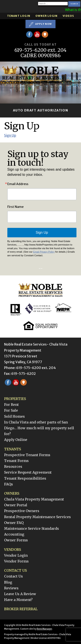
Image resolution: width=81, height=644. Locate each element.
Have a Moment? (18, 600)
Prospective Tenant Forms (27, 455)
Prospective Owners (22, 511)
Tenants (13, 449)
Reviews (11, 588)
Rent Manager (44, 629)
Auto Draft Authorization (41, 110)
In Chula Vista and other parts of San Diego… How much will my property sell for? (39, 428)
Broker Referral (21, 609)
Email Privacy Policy (44, 252)
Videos (68, 16)
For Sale (11, 410)
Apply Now (40, 24)
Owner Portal (16, 505)
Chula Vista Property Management (34, 499)
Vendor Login (16, 555)
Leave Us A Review (20, 594)
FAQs (9, 484)
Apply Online (16, 440)
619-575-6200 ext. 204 (40, 50)
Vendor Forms (16, 561)
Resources (13, 466)
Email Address (18, 184)
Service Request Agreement (28, 472)
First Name (15, 207)
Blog (8, 582)
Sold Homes (14, 416)
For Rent (11, 405)
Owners (12, 493)
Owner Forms (16, 540)
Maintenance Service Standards (32, 528)
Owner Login (46, 16)
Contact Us (15, 570)
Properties (15, 399)
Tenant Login (19, 16)
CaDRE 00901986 (41, 56)
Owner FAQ (14, 523)
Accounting (14, 534)
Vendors (13, 550)
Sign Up (10, 135)
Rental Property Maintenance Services (37, 517)
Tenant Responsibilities (25, 478)
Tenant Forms (16, 461)
